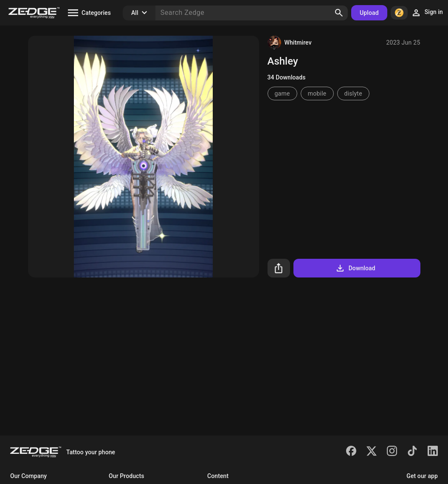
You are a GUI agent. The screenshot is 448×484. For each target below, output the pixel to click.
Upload (369, 13)
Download (355, 268)
